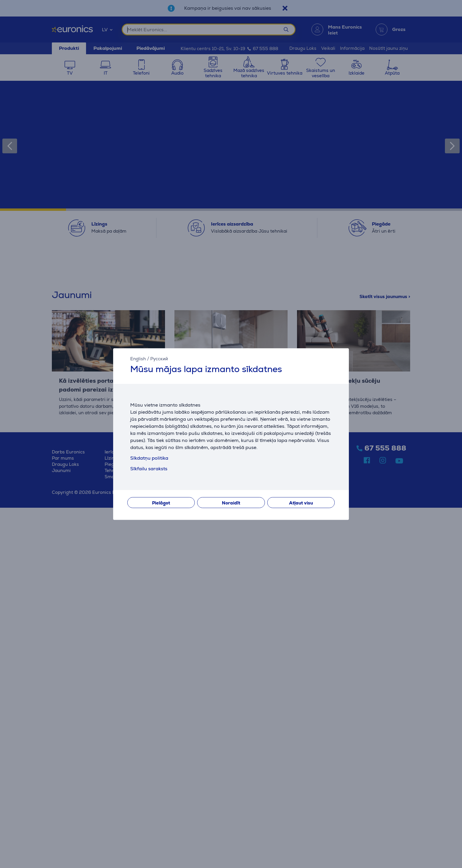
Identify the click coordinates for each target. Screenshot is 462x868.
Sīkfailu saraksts (149, 469)
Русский (159, 359)
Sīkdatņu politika (149, 458)
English (138, 359)
